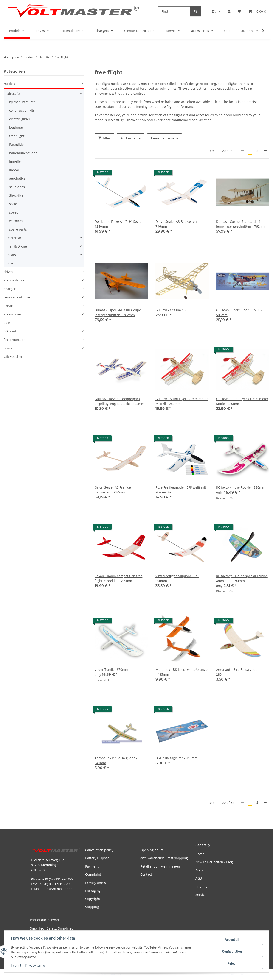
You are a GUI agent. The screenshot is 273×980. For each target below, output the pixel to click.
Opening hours (152, 850)
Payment (92, 866)
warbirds (16, 221)
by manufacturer (22, 102)
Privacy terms (35, 966)
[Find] (174, 11)
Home (200, 854)
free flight (17, 136)
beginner (16, 127)
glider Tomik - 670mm (111, 670)
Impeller (16, 161)
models (9, 84)
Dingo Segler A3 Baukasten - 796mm (177, 224)
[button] (229, 11)
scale (13, 204)
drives (8, 272)
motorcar (14, 238)
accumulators (14, 280)
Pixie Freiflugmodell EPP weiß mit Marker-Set (181, 490)
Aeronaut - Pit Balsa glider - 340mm (116, 760)
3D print (10, 331)
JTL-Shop (249, 974)
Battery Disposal (98, 858)
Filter (104, 138)
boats (12, 255)
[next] (265, 151)
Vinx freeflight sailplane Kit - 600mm (177, 578)
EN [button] (214, 11)
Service (201, 895)
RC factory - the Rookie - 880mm (241, 487)
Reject (232, 964)
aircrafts (14, 93)
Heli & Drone (17, 246)
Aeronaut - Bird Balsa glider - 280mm (238, 672)
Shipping (92, 907)
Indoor (14, 170)
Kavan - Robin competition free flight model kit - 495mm (118, 578)
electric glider (20, 119)
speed (14, 212)
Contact (146, 874)
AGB (199, 878)
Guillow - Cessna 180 (171, 310)
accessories (13, 314)
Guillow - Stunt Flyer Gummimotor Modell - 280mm (182, 401)
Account (202, 870)
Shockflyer (17, 195)
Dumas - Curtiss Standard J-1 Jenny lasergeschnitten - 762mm (241, 224)
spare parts (18, 229)
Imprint (16, 966)
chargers (10, 289)
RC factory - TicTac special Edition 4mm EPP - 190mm (242, 578)
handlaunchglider (23, 153)
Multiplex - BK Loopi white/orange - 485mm (182, 672)
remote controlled (17, 297)
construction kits (22, 110)
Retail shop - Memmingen (160, 866)
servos (9, 306)
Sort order (129, 138)
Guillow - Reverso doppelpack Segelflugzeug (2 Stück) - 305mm (119, 401)
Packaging (93, 891)
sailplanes (17, 187)
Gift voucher (13, 357)
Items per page (163, 138)
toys (10, 263)
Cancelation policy (99, 850)
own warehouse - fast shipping (164, 858)
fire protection (15, 340)
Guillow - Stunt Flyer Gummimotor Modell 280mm (242, 401)
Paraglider (17, 144)
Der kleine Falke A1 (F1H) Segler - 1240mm (120, 224)
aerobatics (17, 178)
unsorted (11, 348)
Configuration (232, 952)
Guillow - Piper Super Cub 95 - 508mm (239, 312)
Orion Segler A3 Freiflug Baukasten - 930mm (113, 490)
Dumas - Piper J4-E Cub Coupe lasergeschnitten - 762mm (118, 312)
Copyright (93, 899)
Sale (7, 323)
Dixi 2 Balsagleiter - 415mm (176, 758)
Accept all (232, 940)
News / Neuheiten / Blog (214, 862)
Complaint (93, 874)
